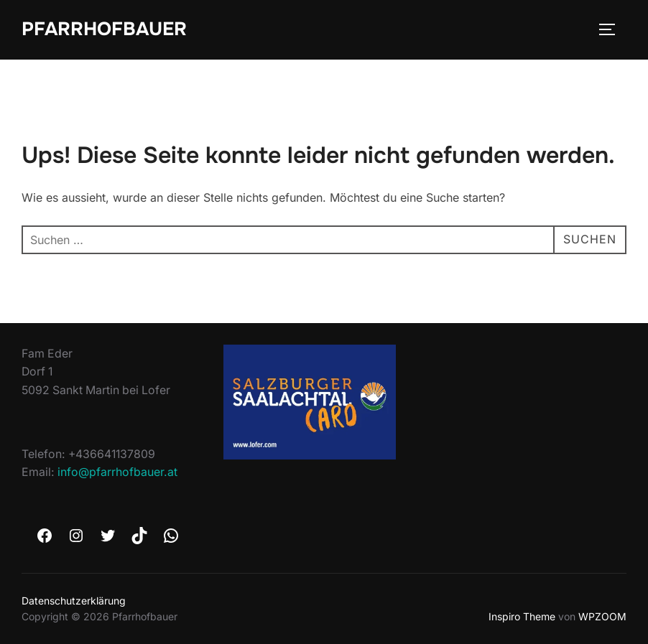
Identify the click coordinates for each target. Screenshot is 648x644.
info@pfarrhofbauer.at (117, 472)
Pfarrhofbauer (104, 29)
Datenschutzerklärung (74, 601)
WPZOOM (602, 616)
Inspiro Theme (522, 616)
